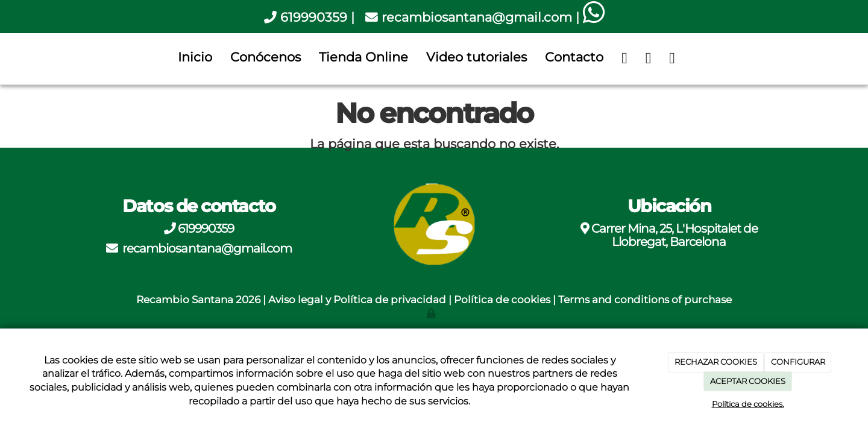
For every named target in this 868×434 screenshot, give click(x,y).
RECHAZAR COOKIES (716, 362)
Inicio (195, 57)
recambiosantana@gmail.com (477, 17)
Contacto (574, 57)
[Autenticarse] (432, 313)
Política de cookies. (748, 404)
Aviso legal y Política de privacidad (357, 300)
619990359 (314, 17)
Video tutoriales (476, 57)
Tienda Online (363, 57)
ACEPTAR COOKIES (748, 381)
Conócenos (266, 57)
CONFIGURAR (798, 362)
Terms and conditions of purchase (645, 300)
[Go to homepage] (6, 57)
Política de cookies (502, 300)
